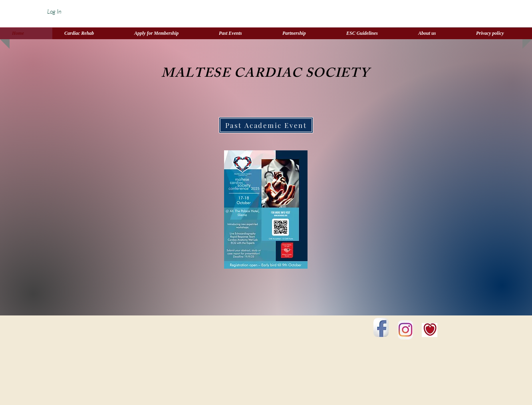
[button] (302, 33)
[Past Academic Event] (266, 125)
